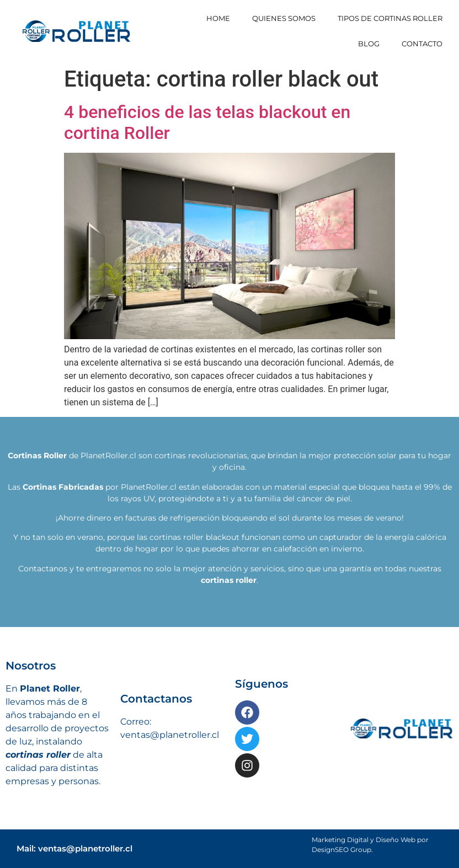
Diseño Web (396, 840)
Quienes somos (284, 18)
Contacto (422, 44)
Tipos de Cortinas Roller (390, 18)
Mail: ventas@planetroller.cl (74, 848)
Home (218, 18)
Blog (369, 44)
